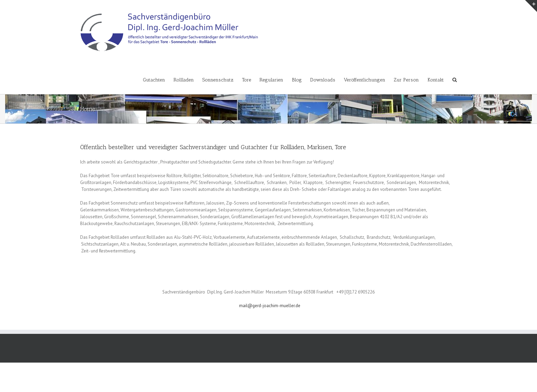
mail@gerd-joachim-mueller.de (270, 306)
